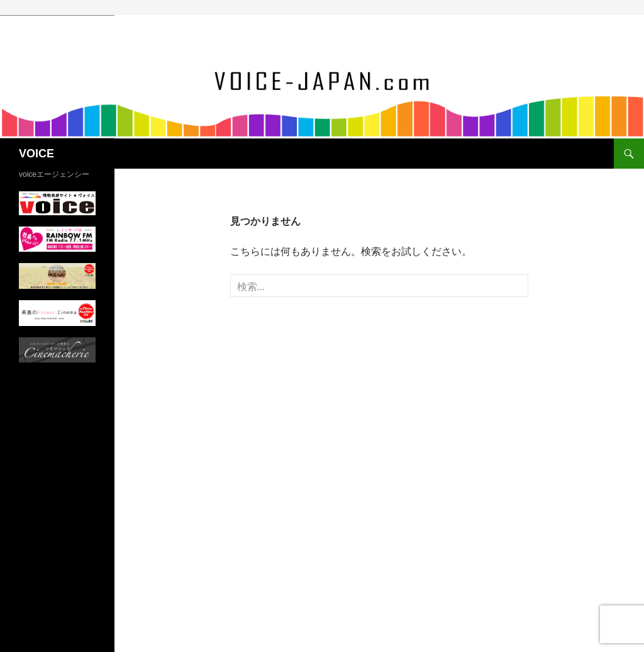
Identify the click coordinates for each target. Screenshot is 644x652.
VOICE (36, 154)
